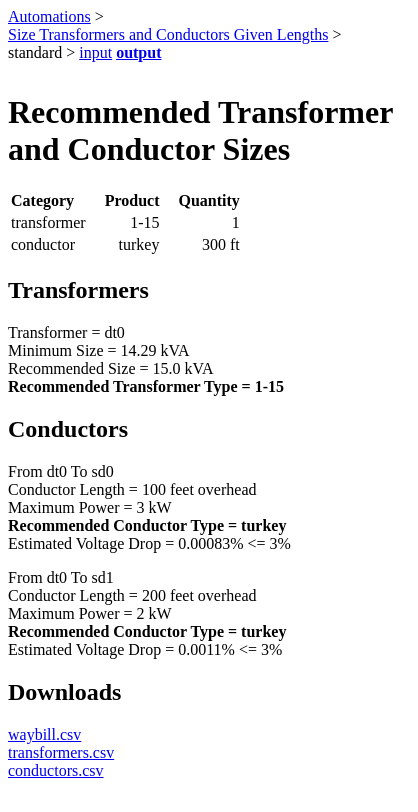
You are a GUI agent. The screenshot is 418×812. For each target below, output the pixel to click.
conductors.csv (56, 770)
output (138, 52)
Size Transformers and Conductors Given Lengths (168, 34)
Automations (49, 16)
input (95, 52)
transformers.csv (61, 752)
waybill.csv (44, 734)
